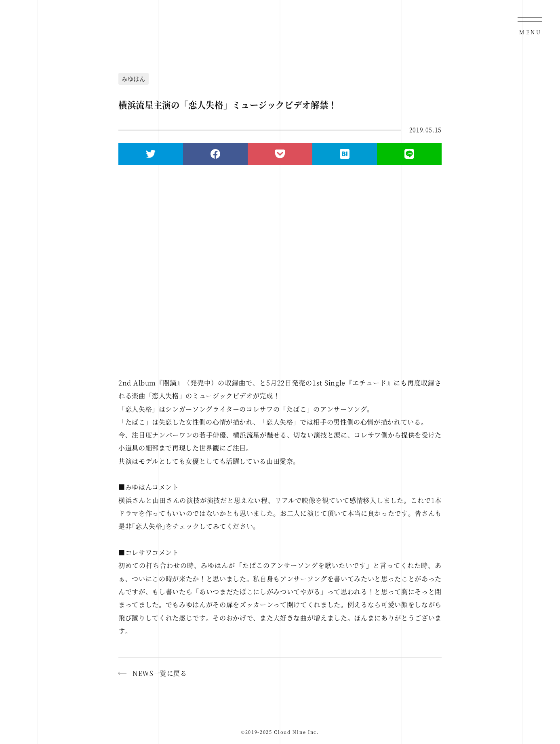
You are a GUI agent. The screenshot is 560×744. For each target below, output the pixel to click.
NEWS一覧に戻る (160, 673)
